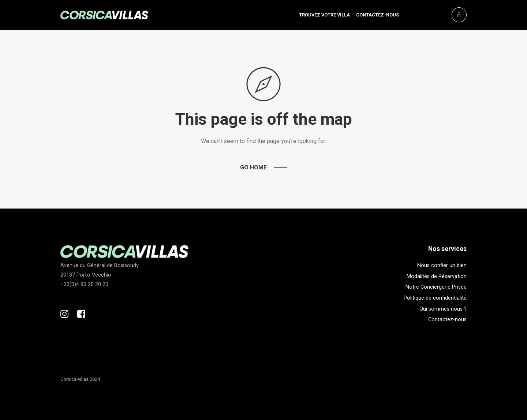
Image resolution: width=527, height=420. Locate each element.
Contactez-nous (378, 15)
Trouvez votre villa (324, 15)
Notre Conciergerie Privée (436, 287)
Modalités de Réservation (437, 276)
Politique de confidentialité (435, 298)
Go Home (253, 167)
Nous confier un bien (442, 265)
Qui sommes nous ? (443, 309)
